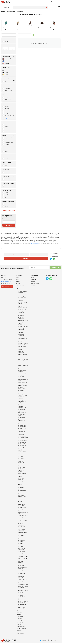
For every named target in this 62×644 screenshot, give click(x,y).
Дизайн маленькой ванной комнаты (23, 366)
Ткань (6, 151)
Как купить (20, 620)
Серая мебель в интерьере (22, 553)
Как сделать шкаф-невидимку (23, 447)
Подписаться (55, 268)
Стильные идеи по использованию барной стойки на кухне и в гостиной (23, 589)
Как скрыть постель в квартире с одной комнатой (23, 452)
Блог (18, 289)
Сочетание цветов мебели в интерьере (23, 570)
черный (6, 72)
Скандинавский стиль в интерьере (23, 557)
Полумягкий (8, 100)
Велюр (6, 41)
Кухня (6, 124)
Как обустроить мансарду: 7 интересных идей (23, 407)
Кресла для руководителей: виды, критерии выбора (22, 490)
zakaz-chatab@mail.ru (7, 281)
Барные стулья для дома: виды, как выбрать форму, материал (23, 298)
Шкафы (18, 283)
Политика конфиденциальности (22, 632)
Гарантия (19, 614)
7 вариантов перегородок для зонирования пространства (23, 292)
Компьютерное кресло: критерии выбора (23, 476)
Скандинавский (9, 142)
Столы (18, 277)
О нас (32, 289)
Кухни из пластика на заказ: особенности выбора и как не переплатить (23, 504)
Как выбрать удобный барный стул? (23, 402)
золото (5, 75)
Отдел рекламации (22, 629)
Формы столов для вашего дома (23, 603)
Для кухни (7, 113)
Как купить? (34, 277)
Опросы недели (21, 627)
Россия (6, 206)
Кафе (6, 131)
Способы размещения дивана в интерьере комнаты (22, 576)
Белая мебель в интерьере (22, 318)
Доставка (37, 2)
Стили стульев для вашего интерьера (23, 585)
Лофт (6, 140)
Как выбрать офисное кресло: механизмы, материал (23, 396)
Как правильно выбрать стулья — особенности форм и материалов (23, 432)
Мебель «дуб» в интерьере (22, 509)
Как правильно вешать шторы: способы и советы (23, 426)
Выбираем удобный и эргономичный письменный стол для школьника (23, 337)
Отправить (9, 225)
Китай (6, 204)
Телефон (34, 255)
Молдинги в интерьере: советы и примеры (23, 513)
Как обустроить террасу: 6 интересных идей (23, 411)
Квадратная (8, 88)
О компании (31, 2)
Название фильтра (8, 222)
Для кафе (7, 111)
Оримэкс (7, 197)
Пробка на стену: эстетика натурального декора (23, 536)
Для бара (7, 109)
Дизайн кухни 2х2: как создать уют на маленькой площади (23, 360)
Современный (8, 138)
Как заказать (20, 618)
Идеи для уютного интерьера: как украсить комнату (23, 384)
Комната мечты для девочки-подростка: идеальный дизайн (22, 469)
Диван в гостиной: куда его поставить (23, 356)
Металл (6, 158)
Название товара (9, 255)
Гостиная (7, 127)
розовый (6, 63)
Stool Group (7, 195)
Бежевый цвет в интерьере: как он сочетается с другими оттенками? (23, 313)
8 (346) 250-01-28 (56, 2)
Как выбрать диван (21, 392)
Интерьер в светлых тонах (22, 388)
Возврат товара (21, 612)
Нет (5, 81)
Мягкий (7, 97)
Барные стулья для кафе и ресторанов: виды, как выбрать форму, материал (23, 305)
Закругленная (8, 90)
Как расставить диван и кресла (22, 443)
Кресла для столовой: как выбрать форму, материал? (22, 497)
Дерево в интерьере (21, 352)
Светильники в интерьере (22, 550)
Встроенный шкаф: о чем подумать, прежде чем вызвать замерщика (23, 330)
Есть (6, 165)
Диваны (18, 281)
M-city (6, 193)
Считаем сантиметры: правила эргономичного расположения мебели (22, 597)
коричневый (7, 59)
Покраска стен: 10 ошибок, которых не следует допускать (23, 522)
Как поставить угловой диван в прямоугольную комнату (22, 420)
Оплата (41, 2)
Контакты (46, 2)
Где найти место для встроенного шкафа (23, 348)
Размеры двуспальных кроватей (22, 541)
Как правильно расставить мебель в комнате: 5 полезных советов (23, 439)
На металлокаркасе (9, 115)
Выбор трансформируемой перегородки (23, 343)
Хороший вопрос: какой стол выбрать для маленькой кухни (23, 608)
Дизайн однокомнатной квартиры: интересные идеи (23, 371)
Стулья (18, 279)
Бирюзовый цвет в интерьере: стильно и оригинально (23, 323)
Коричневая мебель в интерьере (21, 480)
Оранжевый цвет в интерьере (23, 517)
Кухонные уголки (21, 285)
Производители (20, 287)
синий (5, 61)
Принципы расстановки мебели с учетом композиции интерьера (23, 529)
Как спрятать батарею (22, 456)
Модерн (7, 144)
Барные (7, 106)
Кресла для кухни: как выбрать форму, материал (23, 485)
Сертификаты (20, 635)
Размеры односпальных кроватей (22, 546)
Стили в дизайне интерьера (23, 581)
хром (5, 70)
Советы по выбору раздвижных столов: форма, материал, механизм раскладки (23, 563)
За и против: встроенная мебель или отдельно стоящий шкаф (23, 378)
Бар (6, 129)
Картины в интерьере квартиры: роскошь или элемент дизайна (23, 462)
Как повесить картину (22, 415)
